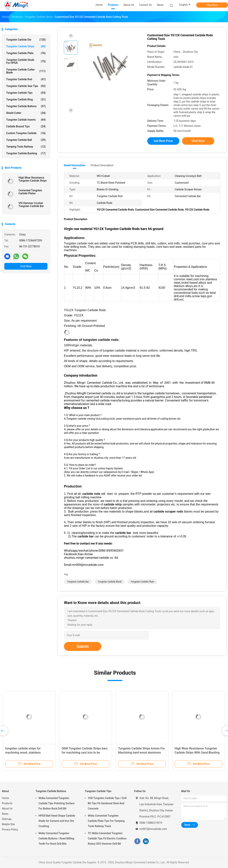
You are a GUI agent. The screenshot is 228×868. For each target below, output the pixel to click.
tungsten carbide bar (78, 582)
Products (7, 803)
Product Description (102, 165)
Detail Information (75, 165)
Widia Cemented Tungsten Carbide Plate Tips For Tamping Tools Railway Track (106, 821)
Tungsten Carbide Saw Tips (26, 86)
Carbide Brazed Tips (26, 126)
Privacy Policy (10, 829)
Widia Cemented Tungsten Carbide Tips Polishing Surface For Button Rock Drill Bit (57, 803)
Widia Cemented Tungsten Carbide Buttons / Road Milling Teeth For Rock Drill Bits (56, 838)
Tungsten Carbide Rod (26, 79)
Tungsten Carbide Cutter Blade (26, 71)
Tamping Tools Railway (26, 147)
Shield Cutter (26, 113)
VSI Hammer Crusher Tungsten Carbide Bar (31, 205)
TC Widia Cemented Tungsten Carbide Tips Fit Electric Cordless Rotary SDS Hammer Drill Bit (107, 838)
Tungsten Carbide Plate (26, 53)
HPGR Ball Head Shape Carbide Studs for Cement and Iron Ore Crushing (57, 821)
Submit (83, 646)
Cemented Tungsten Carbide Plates (30, 192)
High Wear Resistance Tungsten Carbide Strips (33, 179)
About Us (7, 809)
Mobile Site (8, 824)
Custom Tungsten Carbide (26, 133)
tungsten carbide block (110, 582)
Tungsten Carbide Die (26, 40)
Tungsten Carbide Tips (26, 93)
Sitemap (7, 819)
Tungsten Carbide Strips (26, 46)
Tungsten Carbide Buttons (26, 106)
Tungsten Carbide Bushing (26, 153)
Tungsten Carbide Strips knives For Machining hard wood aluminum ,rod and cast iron (141, 753)
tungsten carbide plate (142, 582)
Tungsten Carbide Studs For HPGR (26, 61)
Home (5, 798)
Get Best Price (163, 141)
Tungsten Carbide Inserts (26, 120)
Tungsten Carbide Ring (26, 99)
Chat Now (212, 5)
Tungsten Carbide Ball (26, 140)
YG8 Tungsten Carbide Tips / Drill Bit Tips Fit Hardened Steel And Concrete (107, 803)
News (5, 814)
